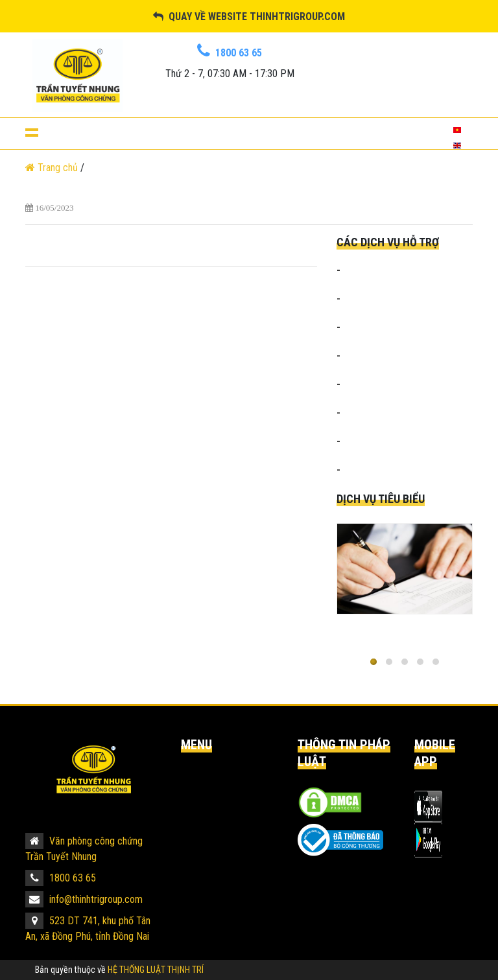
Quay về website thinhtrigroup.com (249, 17)
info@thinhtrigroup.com (84, 899)
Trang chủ (53, 168)
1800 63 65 (61, 878)
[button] (373, 662)
